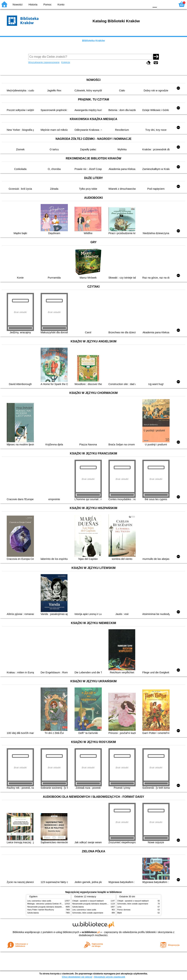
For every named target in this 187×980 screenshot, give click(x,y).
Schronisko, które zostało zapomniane (88, 913)
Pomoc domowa (124, 910)
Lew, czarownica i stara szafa (39, 901)
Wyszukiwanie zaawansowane (44, 62)
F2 (169, 4)
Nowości (18, 5)
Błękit (120, 913)
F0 (155, 4)
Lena (119, 907)
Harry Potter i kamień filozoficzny (41, 910)
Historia (33, 5)
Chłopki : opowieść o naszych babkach (88, 901)
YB (139, 4)
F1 (161, 4)
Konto (61, 5)
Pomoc (47, 5)
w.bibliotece (91, 932)
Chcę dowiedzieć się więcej (77, 977)
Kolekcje (66, 62)
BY (146, 4)
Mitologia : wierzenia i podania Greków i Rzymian (47, 904)
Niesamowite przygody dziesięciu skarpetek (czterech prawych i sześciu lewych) (60, 907)
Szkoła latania (33, 913)
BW (132, 4)
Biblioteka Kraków (93, 41)
